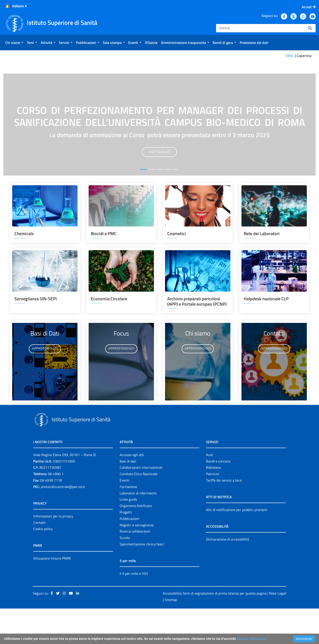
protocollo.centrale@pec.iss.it (63, 522)
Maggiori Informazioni (252, 639)
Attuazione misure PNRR (52, 594)
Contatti (39, 558)
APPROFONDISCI (45, 384)
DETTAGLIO (159, 187)
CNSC (290, 56)
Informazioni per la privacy (53, 551)
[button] (27, 160)
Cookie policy (43, 564)
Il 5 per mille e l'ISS (134, 609)
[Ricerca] (260, 28)
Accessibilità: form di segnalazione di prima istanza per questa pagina (215, 628)
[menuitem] (14, 43)
